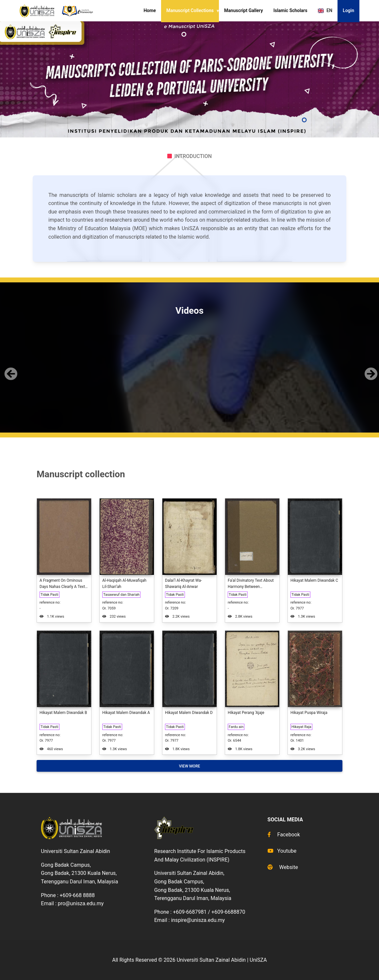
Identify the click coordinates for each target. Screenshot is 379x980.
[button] (9, 369)
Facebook (284, 835)
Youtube (282, 851)
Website (283, 867)
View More (190, 766)
